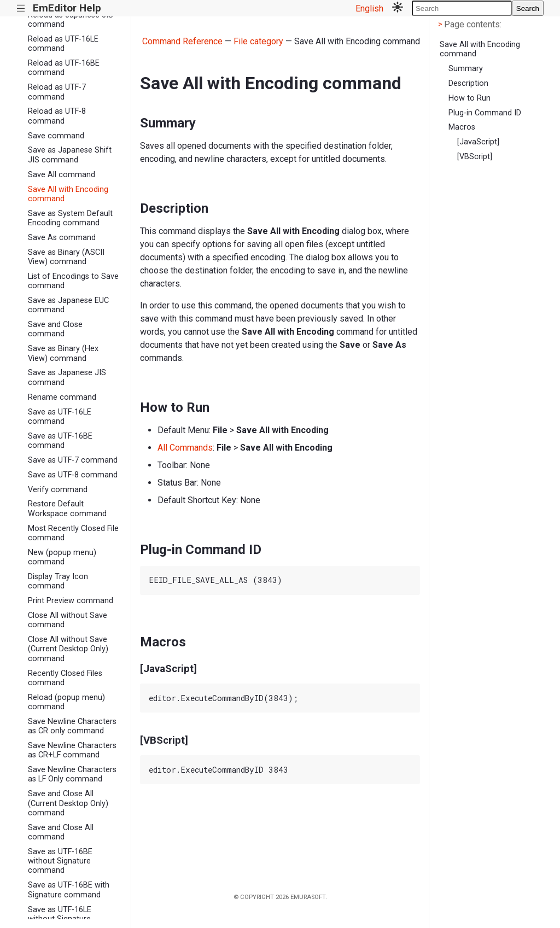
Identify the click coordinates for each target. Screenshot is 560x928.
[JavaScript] (478, 142)
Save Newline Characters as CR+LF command (72, 750)
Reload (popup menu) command (66, 702)
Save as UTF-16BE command (60, 441)
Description (468, 83)
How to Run (469, 98)
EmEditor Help (67, 8)
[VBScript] (475, 157)
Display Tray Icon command (58, 581)
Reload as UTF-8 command (57, 116)
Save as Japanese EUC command (68, 305)
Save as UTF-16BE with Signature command (69, 890)
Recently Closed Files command (65, 678)
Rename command (62, 397)
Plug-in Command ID (485, 113)
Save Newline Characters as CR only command (72, 726)
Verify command (58, 490)
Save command (56, 136)
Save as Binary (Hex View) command (63, 353)
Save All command (62, 175)
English (369, 8)
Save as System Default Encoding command (70, 218)
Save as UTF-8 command (73, 475)
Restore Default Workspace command (67, 509)
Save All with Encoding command (68, 194)
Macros (462, 127)
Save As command (62, 238)
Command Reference (182, 41)
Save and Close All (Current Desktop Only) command (68, 803)
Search (528, 8)
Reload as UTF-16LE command (63, 44)
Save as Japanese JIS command (67, 377)
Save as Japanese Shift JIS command (70, 155)
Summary (466, 69)
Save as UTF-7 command (73, 460)
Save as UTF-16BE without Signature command (60, 861)
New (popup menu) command (62, 557)
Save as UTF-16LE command (60, 417)
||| (21, 8)
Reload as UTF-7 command (57, 92)
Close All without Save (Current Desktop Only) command (68, 649)
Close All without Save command (68, 620)
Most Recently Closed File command (73, 533)
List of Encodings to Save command (73, 281)
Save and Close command (55, 329)
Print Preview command (71, 601)
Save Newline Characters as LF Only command (72, 774)
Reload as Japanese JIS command (71, 20)
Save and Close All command (61, 832)
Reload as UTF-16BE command (64, 68)
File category (258, 41)
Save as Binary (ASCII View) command (66, 257)
